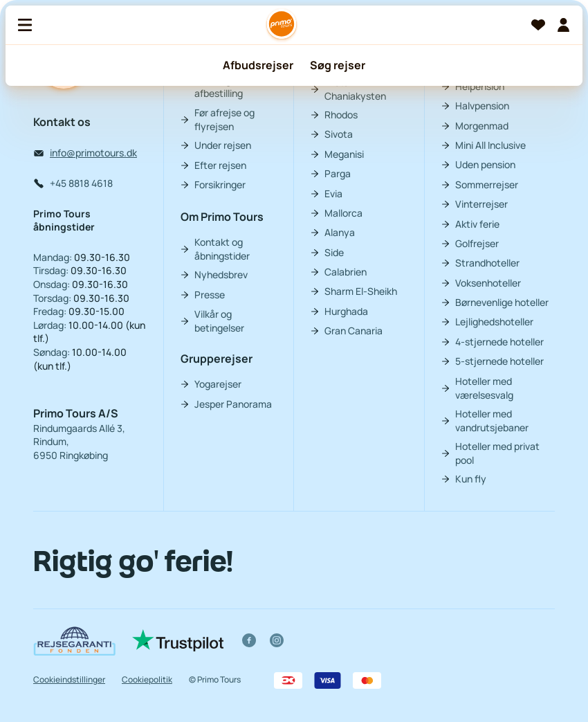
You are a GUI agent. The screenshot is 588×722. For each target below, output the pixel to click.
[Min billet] (563, 25)
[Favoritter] (538, 25)
